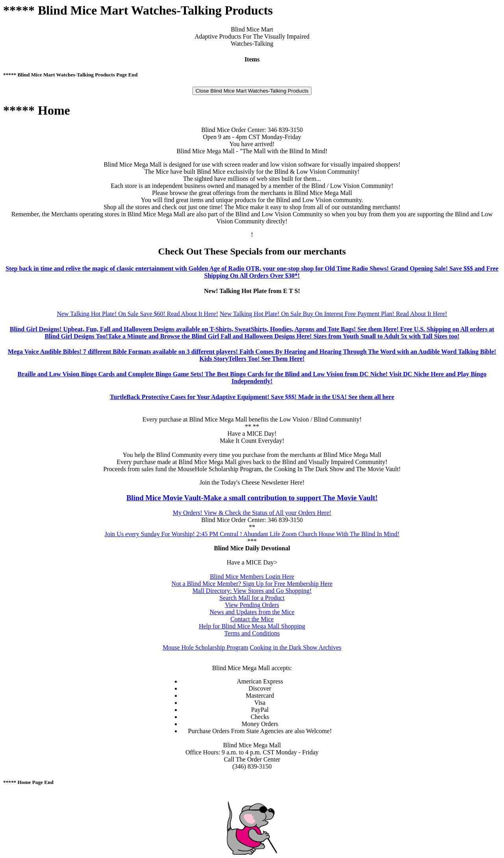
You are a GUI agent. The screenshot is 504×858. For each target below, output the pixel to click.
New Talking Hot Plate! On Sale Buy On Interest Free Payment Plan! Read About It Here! (334, 314)
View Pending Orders (252, 605)
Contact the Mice (252, 619)
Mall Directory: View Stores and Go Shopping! (252, 591)
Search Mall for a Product (252, 598)
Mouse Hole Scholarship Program (205, 647)
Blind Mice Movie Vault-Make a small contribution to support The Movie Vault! (252, 498)
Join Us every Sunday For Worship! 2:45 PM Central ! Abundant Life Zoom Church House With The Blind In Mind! (252, 534)
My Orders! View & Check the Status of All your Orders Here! (252, 513)
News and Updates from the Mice (252, 612)
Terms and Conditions (252, 633)
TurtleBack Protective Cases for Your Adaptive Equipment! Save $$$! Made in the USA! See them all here (252, 397)
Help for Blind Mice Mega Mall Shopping (252, 626)
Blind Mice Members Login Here (252, 577)
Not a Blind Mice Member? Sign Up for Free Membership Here (252, 584)
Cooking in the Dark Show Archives (295, 647)
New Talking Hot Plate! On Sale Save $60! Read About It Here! (137, 314)
